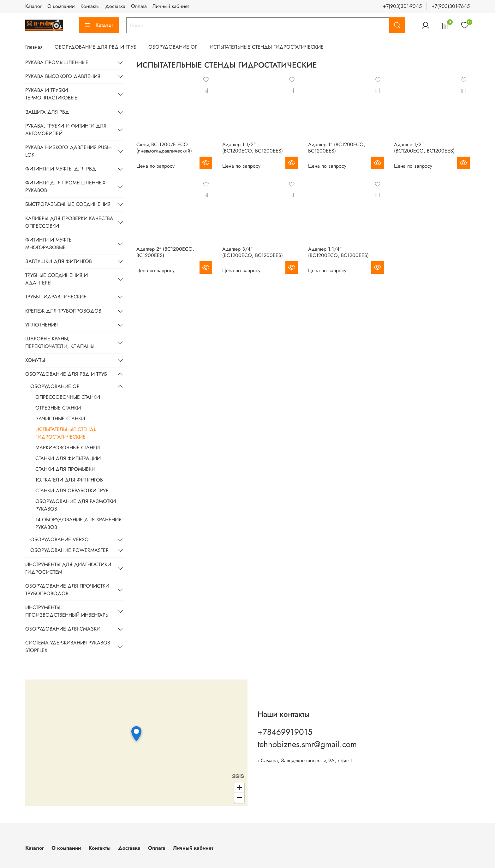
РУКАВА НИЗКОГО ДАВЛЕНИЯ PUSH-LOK (68, 151)
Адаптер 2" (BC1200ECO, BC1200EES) (165, 252)
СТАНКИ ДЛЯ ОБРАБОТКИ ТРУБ (72, 491)
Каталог (33, 6)
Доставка (115, 6)
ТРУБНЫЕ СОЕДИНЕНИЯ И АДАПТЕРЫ (57, 279)
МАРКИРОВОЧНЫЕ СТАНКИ (68, 448)
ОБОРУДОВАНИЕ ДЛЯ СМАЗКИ (63, 629)
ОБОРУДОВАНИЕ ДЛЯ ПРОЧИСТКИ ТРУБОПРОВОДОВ (67, 590)
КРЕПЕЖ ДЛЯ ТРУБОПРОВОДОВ (63, 311)
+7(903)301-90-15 (402, 6)
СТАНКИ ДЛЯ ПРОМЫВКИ (65, 469)
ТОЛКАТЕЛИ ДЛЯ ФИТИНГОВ (69, 480)
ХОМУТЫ (35, 360)
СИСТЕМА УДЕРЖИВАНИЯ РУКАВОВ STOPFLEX (68, 647)
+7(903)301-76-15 (451, 6)
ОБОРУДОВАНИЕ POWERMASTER (69, 550)
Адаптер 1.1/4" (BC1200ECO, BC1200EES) (338, 252)
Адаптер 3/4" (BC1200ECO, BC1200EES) (253, 252)
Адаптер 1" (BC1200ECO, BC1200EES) (337, 148)
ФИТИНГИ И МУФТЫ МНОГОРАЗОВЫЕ (49, 244)
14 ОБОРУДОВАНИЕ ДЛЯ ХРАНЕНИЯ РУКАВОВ (78, 523)
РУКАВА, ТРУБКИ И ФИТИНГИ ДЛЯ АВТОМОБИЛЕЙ (66, 130)
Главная (34, 47)
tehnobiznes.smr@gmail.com (307, 744)
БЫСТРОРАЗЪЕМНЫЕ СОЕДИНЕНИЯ (68, 204)
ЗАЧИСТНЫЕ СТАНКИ (60, 419)
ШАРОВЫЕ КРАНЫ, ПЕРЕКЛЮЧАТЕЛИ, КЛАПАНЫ (60, 342)
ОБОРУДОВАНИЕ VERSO (60, 539)
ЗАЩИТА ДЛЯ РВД (47, 112)
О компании (61, 6)
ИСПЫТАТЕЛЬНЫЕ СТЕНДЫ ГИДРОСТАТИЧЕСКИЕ (66, 433)
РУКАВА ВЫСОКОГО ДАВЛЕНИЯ (63, 76)
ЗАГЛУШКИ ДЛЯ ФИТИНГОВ (59, 261)
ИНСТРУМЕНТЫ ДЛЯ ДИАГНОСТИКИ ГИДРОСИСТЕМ (68, 568)
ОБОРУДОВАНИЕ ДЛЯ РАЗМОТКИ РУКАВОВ (76, 505)
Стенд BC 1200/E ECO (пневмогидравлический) (164, 148)
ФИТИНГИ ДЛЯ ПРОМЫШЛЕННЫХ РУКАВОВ (65, 186)
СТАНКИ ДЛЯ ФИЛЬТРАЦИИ (68, 458)
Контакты (90, 6)
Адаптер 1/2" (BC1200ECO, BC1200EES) (424, 148)
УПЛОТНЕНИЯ (42, 325)
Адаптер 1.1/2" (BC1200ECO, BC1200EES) (253, 148)
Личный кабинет (171, 6)
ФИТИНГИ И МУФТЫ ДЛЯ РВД (61, 169)
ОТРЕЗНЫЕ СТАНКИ (58, 408)
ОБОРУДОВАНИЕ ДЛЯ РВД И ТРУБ (95, 47)
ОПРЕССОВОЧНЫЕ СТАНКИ (68, 397)
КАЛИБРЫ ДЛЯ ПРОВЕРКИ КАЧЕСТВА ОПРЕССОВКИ (69, 222)
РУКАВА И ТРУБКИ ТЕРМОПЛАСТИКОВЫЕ (51, 94)
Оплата (139, 6)
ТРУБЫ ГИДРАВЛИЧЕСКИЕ (56, 297)
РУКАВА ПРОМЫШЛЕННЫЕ (57, 62)
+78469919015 (285, 732)
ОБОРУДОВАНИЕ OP (173, 47)
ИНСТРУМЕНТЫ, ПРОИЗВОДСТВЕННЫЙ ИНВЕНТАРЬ (67, 611)
